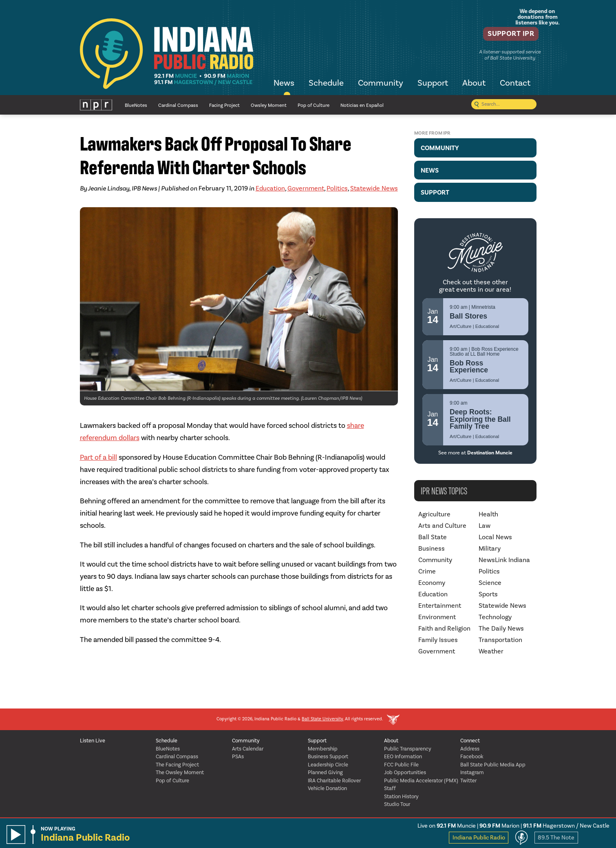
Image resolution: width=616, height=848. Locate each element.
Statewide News (374, 188)
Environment (437, 617)
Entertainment (440, 606)
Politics (337, 188)
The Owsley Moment (180, 773)
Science (490, 583)
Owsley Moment (269, 105)
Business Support (328, 757)
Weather (491, 651)
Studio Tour (397, 805)
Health (488, 514)
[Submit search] (477, 105)
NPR (96, 105)
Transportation (500, 640)
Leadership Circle (328, 765)
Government (306, 188)
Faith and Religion (444, 629)
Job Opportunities (405, 773)
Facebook (472, 757)
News (284, 84)
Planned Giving (325, 773)
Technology (495, 617)
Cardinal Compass (178, 105)
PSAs (238, 757)
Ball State (433, 537)
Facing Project (224, 105)
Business (432, 549)
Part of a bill (98, 457)
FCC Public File (401, 765)
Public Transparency (408, 749)
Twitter (468, 781)
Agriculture (434, 514)
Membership (323, 749)
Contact (515, 84)
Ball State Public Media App (493, 765)
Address (470, 749)
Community (381, 84)
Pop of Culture (314, 105)
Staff (390, 789)
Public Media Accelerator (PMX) (421, 781)
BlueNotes (136, 105)
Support (433, 84)
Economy (432, 583)
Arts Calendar (248, 749)
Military (490, 549)
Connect (470, 741)
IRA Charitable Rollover (334, 781)
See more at (475, 453)
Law (485, 526)
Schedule (326, 84)
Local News (495, 537)
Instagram (472, 773)
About (474, 84)
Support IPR (507, 35)
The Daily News (501, 629)
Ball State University (322, 719)
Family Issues (438, 640)
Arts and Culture (442, 526)
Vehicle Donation (327, 789)
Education (270, 188)
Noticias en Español (362, 105)
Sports (488, 594)
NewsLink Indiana (504, 560)
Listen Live (93, 741)
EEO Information (403, 757)
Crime (427, 571)
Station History (401, 797)
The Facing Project (177, 765)
